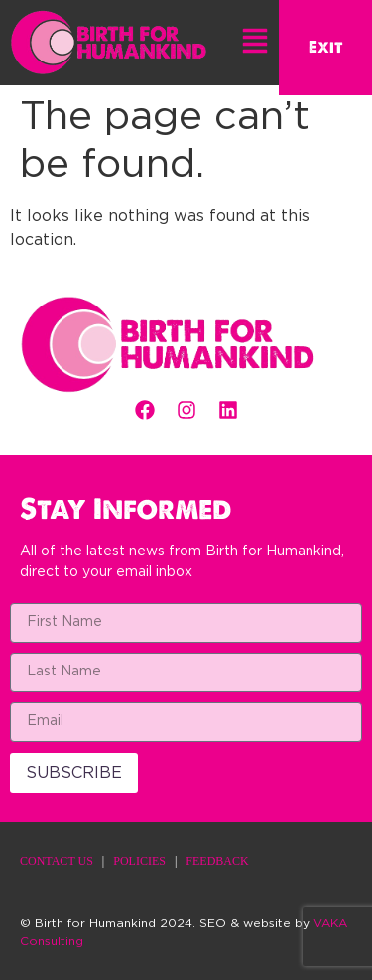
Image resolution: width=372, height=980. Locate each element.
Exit (326, 47)
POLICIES (139, 861)
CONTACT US (57, 861)
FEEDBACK (217, 861)
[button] (256, 44)
